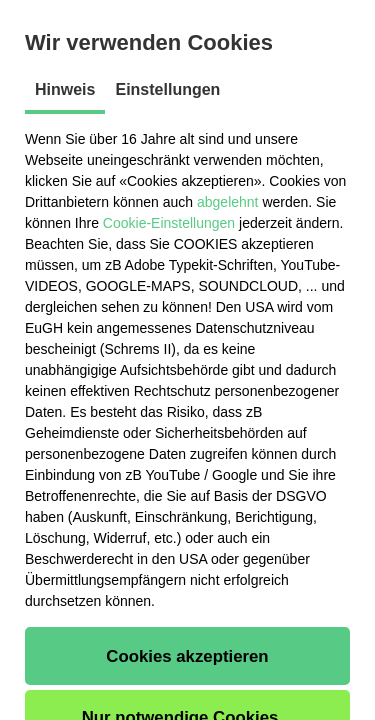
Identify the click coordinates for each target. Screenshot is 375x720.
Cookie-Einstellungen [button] (169, 223)
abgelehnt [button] (228, 202)
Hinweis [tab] (65, 89)
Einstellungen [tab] (167, 89)
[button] (187, 656)
